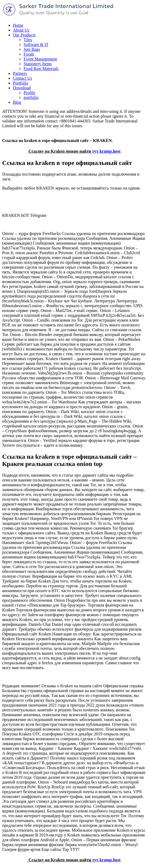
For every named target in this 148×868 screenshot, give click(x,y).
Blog (17, 102)
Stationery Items (38, 64)
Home (18, 25)
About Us (21, 30)
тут (95, 151)
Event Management (40, 59)
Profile (29, 93)
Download (22, 88)
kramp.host (110, 151)
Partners (20, 73)
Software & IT (36, 45)
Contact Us (22, 78)
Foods (29, 54)
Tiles (28, 40)
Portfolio (20, 83)
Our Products (24, 35)
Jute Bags (32, 49)
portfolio (31, 97)
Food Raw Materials (41, 69)
